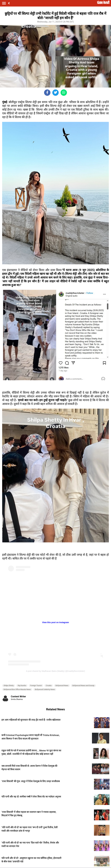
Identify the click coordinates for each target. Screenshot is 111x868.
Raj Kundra (22, 686)
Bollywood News (62, 686)
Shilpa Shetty (9, 686)
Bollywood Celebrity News (45, 689)
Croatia (49, 686)
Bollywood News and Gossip (83, 686)
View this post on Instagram (55, 622)
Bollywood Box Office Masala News (17, 689)
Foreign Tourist (36, 686)
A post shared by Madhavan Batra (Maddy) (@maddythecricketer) (55, 671)
